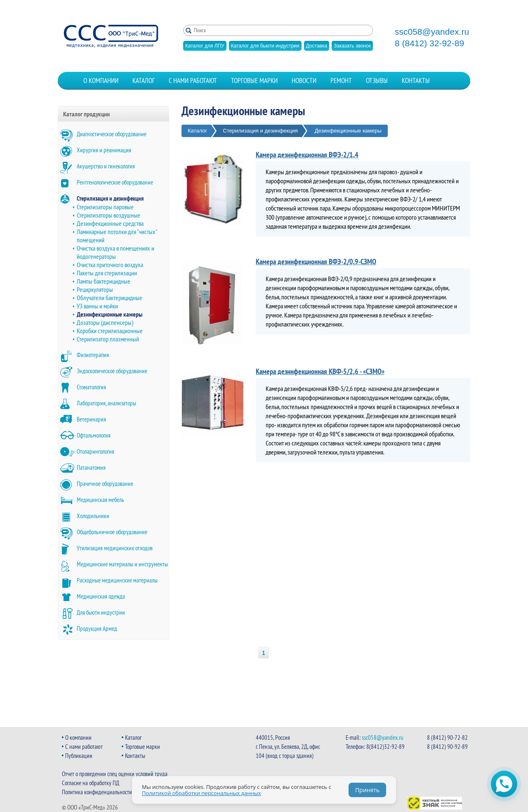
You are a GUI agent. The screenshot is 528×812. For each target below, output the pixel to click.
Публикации (79, 756)
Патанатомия (91, 468)
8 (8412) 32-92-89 (429, 43)
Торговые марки (254, 80)
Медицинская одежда (101, 596)
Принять (367, 790)
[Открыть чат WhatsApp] (504, 784)
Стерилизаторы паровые (105, 207)
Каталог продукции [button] (86, 114)
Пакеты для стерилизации (107, 273)
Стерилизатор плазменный (108, 339)
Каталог (144, 80)
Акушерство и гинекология (106, 166)
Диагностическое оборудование (112, 134)
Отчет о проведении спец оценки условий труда (115, 774)
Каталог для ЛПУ (205, 46)
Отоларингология (95, 451)
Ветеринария (91, 419)
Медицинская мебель (100, 500)
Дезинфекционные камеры (110, 314)
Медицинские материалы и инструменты (122, 564)
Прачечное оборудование (105, 484)
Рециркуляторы (95, 289)
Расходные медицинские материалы (117, 580)
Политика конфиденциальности (97, 792)
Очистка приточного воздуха (110, 265)
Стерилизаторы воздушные (108, 215)
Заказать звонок (352, 46)
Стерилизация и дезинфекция (110, 198)
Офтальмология (94, 435)
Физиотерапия (93, 355)
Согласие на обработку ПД (91, 783)
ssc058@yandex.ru (432, 32)
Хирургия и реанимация (104, 150)
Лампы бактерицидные (104, 281)
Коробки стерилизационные (110, 331)
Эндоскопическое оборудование (112, 371)
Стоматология (91, 387)
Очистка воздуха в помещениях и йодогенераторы (115, 252)
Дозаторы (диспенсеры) (105, 322)
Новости (304, 80)
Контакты (416, 80)
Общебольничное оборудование (112, 532)
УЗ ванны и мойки (97, 306)
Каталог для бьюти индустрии (265, 46)
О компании (101, 80)
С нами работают (193, 80)
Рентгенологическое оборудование (115, 182)
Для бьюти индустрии (101, 612)
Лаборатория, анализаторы (106, 403)
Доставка (317, 46)
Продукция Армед (97, 629)
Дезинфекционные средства (110, 223)
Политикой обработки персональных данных (202, 793)
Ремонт (341, 80)
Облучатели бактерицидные (110, 298)
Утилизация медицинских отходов (115, 548)
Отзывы (377, 80)
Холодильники (93, 516)
